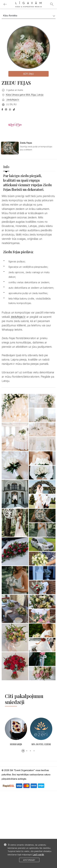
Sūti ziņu (28, 74)
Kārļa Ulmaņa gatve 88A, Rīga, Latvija (25, 95)
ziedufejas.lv (13, 100)
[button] (23, 751)
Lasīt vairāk (38, 854)
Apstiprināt (29, 860)
